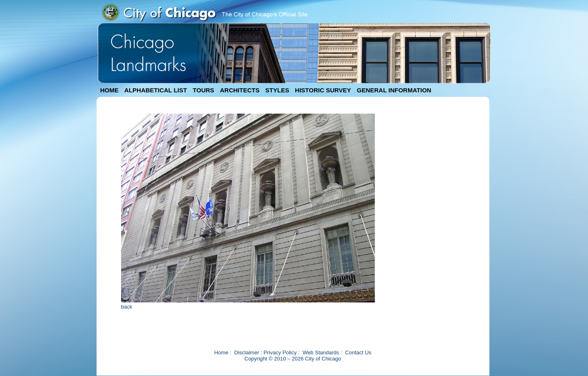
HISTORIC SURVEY (323, 90)
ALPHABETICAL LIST (156, 90)
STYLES (277, 90)
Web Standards (321, 352)
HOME (109, 90)
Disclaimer (247, 352)
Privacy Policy (280, 352)
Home (221, 352)
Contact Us (358, 352)
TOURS (203, 90)
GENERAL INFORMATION (394, 90)
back (127, 307)
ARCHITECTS (240, 90)
